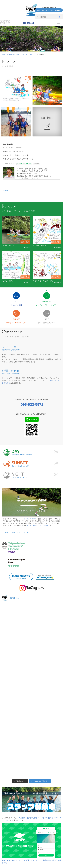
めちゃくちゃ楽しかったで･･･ (44, 281)
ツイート (6, 191)
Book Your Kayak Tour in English (49, 10)
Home (4, 54)
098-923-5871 (28, 23)
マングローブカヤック (28, 54)
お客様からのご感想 (13, 54)
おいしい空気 (7, 281)
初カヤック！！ (8, 246)
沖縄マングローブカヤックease (17, 532)
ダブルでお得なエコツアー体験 (38, 525)
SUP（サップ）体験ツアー (28, 519)
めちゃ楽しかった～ (40, 246)
